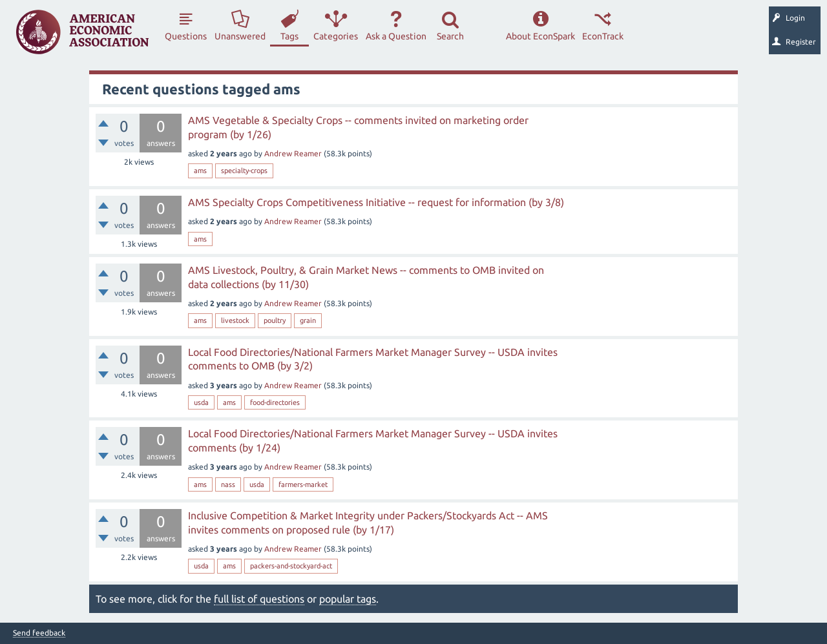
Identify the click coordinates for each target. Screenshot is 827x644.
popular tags (348, 599)
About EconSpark (540, 36)
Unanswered (240, 36)
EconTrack (603, 36)
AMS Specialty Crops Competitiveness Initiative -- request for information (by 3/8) (376, 202)
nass (228, 484)
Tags (289, 36)
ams (200, 171)
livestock (235, 320)
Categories (336, 36)
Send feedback (39, 633)
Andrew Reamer (293, 153)
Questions (186, 36)
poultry (275, 320)
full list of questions (259, 599)
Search (450, 36)
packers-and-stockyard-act (291, 566)
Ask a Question (396, 36)
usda (201, 402)
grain (308, 320)
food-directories (275, 402)
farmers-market (303, 484)
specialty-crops (244, 171)
